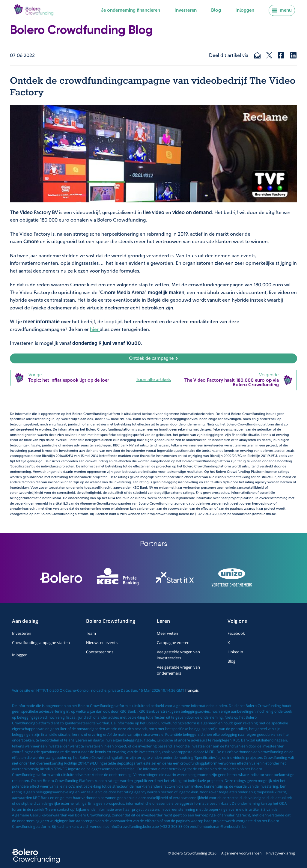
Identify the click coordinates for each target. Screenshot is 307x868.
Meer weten (167, 633)
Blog (216, 10)
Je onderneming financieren (131, 10)
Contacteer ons (100, 652)
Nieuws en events (102, 643)
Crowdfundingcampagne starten (41, 643)
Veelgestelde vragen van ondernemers (178, 670)
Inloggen (245, 10)
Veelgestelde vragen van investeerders (178, 655)
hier (95, 329)
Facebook (236, 633)
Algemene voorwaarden (241, 853)
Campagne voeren (173, 643)
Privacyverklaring (281, 853)
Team (91, 633)
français (192, 690)
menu (282, 10)
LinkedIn (235, 652)
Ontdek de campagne (154, 358)
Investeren (186, 10)
